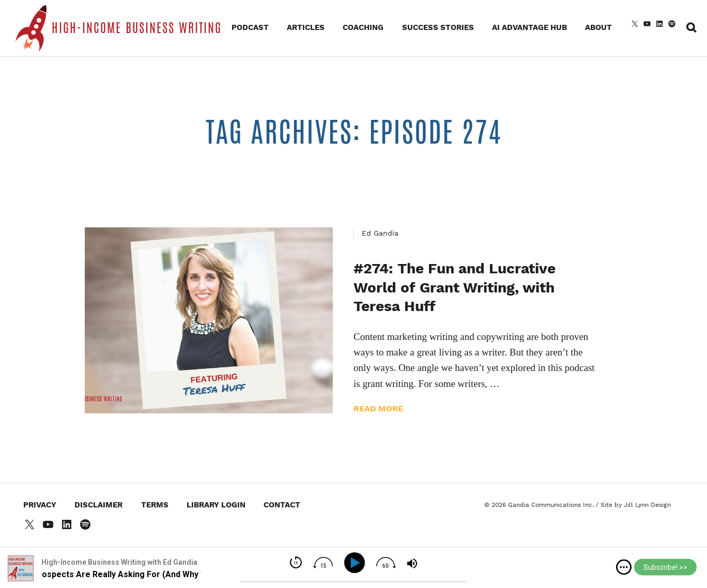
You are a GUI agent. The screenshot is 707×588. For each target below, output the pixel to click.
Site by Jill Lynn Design (636, 505)
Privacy (40, 505)
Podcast (250, 27)
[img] (624, 567)
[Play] (356, 563)
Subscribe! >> (665, 567)
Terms (155, 505)
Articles (306, 27)
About (598, 27)
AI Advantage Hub (529, 27)
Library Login (216, 505)
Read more (378, 408)
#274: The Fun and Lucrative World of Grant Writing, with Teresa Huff (455, 287)
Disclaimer (98, 505)
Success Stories (438, 27)
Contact (282, 505)
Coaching (363, 27)
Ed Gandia (380, 233)
